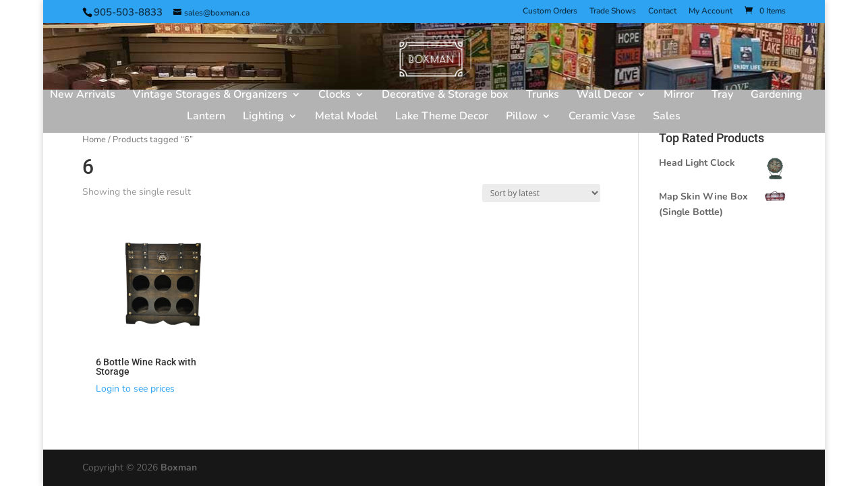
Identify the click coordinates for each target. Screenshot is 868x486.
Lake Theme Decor (442, 117)
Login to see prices (135, 389)
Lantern (206, 117)
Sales (667, 117)
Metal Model (346, 117)
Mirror (679, 96)
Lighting (263, 117)
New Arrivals (83, 96)
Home (94, 140)
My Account (711, 11)
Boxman (179, 467)
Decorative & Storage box (445, 96)
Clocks (335, 96)
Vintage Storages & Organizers (210, 96)
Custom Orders (550, 11)
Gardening (777, 96)
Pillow (522, 117)
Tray (722, 96)
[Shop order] (541, 193)
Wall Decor (605, 96)
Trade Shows (613, 11)
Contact (662, 11)
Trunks (543, 96)
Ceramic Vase (602, 117)
